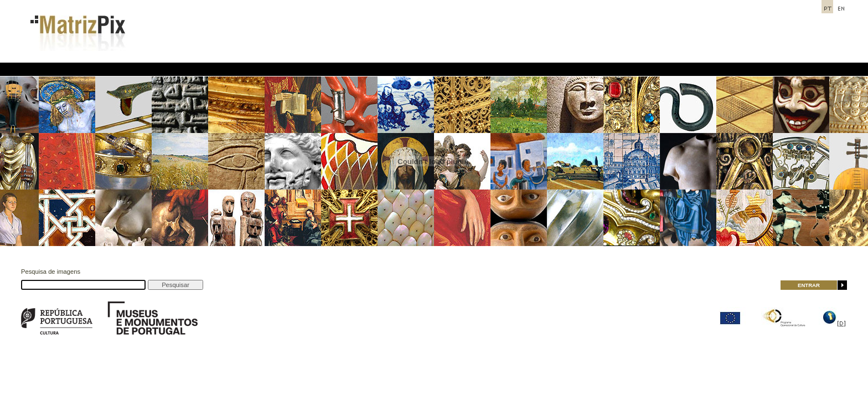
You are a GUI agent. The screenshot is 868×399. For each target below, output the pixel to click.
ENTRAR (809, 285)
